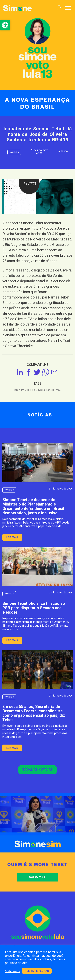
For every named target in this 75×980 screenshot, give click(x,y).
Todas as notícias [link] (37, 770)
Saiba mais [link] (38, 877)
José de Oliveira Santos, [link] (40, 390)
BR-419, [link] (20, 390)
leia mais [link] (12, 537)
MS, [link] (58, 390)
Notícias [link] (14, 152)
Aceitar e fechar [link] (37, 971)
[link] (5, 25)
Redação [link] (63, 151)
